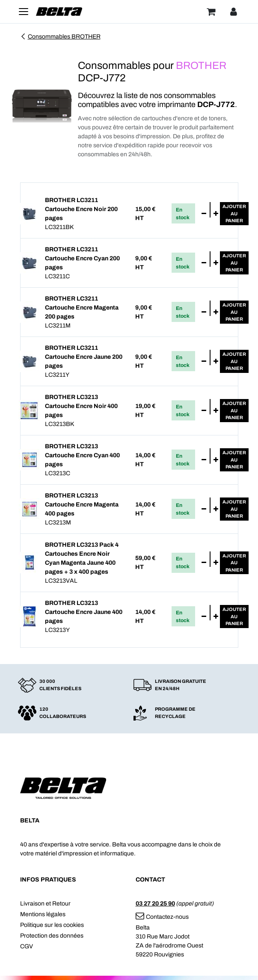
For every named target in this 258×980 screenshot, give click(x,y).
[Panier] (211, 12)
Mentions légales (43, 914)
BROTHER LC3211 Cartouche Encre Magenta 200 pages (82, 308)
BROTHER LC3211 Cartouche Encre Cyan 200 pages (82, 258)
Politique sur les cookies (52, 925)
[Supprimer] (204, 214)
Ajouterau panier (234, 213)
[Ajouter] (216, 214)
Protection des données (52, 936)
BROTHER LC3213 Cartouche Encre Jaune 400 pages (84, 612)
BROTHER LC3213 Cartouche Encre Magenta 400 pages (82, 505)
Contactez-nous (162, 917)
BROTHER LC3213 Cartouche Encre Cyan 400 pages (82, 455)
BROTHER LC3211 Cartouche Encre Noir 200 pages (81, 209)
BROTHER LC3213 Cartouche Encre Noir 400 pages (81, 406)
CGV (27, 946)
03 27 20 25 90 (155, 904)
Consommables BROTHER (60, 37)
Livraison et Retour (45, 904)
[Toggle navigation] (24, 12)
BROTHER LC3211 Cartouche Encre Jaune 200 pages (84, 357)
